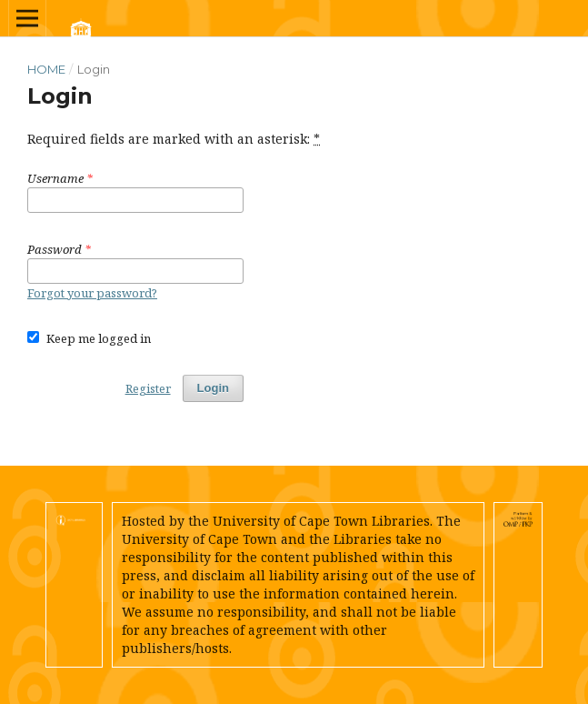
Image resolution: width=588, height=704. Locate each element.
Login (213, 388)
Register (148, 388)
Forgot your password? (92, 293)
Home (46, 69)
